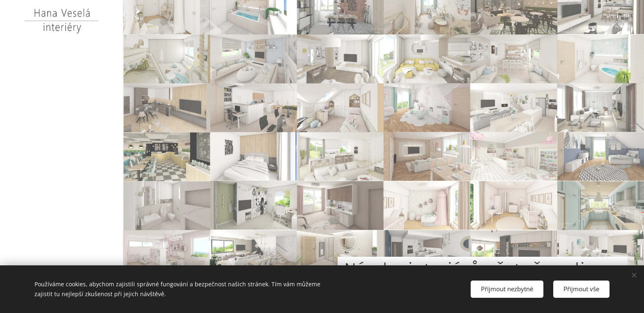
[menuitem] (62, 167)
